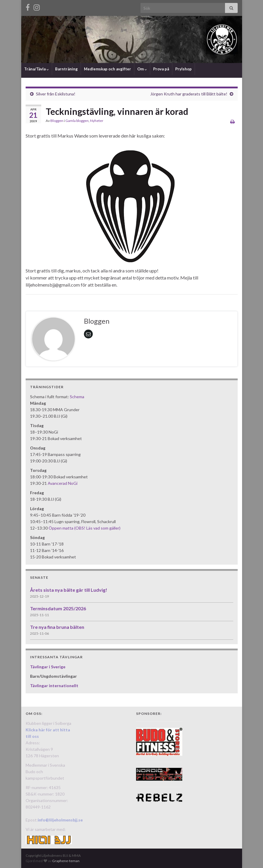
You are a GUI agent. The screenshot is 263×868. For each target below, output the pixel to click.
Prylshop (183, 69)
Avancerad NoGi (63, 483)
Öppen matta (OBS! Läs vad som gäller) (85, 528)
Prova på (161, 69)
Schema (77, 397)
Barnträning (66, 69)
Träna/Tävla (37, 69)
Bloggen (57, 121)
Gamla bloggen (77, 121)
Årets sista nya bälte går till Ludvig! (69, 590)
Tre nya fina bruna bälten (57, 627)
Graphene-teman (66, 861)
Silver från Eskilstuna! (56, 94)
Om (142, 69)
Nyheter (97, 121)
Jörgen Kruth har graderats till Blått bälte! (189, 94)
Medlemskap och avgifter (107, 69)
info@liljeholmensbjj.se (60, 820)
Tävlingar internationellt (54, 686)
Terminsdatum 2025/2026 (58, 608)
